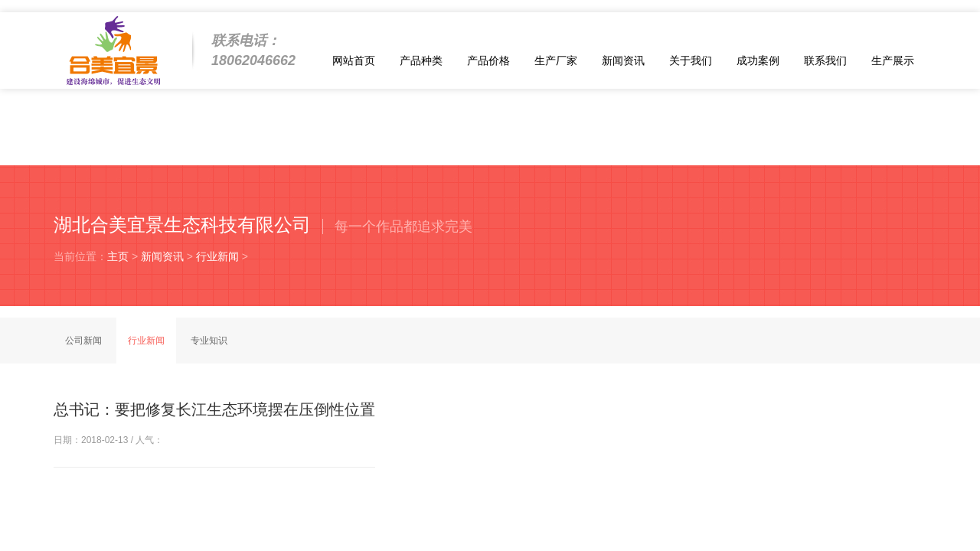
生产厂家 (556, 60)
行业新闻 (217, 256)
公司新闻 (83, 341)
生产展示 (893, 60)
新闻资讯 (623, 60)
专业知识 (209, 341)
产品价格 (488, 60)
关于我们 (691, 60)
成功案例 (758, 60)
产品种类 (421, 60)
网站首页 (354, 60)
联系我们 (825, 60)
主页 (118, 256)
